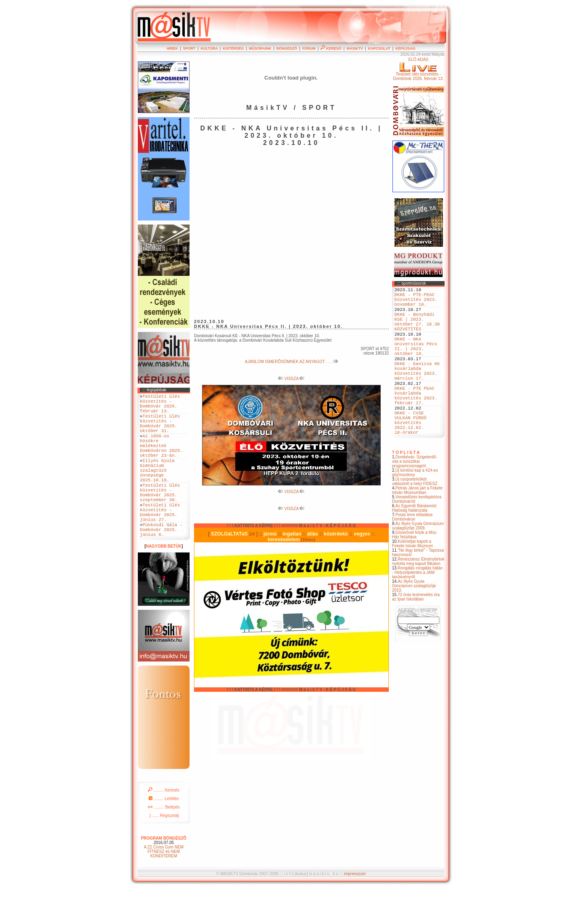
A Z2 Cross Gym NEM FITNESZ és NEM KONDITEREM (164, 887)
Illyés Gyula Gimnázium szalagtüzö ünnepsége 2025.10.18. (157, 489)
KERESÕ (331, 48)
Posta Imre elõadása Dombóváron (412, 553)
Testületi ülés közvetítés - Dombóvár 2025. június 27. (160, 542)
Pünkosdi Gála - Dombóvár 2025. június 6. (161, 563)
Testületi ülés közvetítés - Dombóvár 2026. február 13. (160, 406)
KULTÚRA (209, 48)
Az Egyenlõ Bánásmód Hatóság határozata (414, 544)
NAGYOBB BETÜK (164, 581)
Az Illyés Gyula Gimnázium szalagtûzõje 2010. (414, 622)
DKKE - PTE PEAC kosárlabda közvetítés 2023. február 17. (416, 422)
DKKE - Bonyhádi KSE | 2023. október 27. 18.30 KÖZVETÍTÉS (417, 330)
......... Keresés (164, 825)
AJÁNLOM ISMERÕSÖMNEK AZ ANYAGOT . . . (291, 362)
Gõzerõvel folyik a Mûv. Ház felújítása (415, 571)
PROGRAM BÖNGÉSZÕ (164, 873)
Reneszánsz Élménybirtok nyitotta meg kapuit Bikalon (418, 598)
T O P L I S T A (406, 489)
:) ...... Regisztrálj (163, 851)
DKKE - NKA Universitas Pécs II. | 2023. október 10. (416, 361)
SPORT (189, 48)
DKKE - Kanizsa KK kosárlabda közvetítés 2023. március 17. (417, 392)
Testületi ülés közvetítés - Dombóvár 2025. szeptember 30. (160, 517)
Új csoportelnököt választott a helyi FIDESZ (415, 518)
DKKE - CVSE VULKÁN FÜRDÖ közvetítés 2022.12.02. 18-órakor (410, 456)
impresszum (355, 909)
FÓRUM (309, 48)
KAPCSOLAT (379, 48)
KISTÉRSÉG (233, 48)
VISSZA (292, 379)
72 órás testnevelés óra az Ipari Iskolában (416, 633)
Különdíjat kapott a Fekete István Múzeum (412, 580)
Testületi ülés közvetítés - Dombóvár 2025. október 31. (160, 431)
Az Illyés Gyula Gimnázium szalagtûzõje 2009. (418, 562)
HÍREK (172, 48)
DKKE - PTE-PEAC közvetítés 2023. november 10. (416, 303)
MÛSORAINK (260, 48)
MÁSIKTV (355, 48)
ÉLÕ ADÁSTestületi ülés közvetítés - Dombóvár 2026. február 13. (418, 69)
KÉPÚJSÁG (405, 48)
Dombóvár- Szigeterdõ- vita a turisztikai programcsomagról (415, 498)
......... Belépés (164, 842)
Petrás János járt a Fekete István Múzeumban (417, 527)
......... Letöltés (164, 834)
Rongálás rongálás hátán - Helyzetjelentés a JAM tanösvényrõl (417, 609)
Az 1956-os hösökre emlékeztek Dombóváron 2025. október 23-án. (161, 459)
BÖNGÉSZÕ (287, 48)
